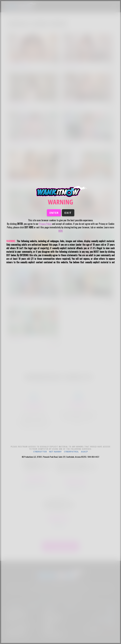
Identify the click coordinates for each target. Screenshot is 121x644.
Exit (68, 213)
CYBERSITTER (40, 452)
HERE (61, 231)
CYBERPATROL (71, 452)
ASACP (84, 452)
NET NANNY (55, 452)
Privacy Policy (45, 224)
